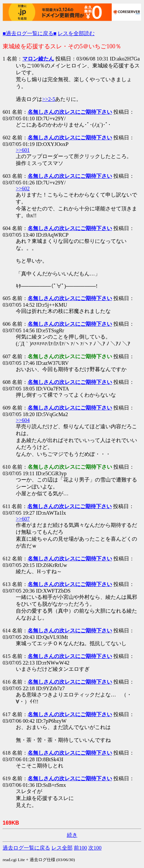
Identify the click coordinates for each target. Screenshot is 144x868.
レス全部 (62, 848)
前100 (80, 848)
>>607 (23, 519)
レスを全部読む (76, 33)
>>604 (23, 420)
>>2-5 (49, 99)
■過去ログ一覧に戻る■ (29, 33)
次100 (95, 848)
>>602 (23, 188)
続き (72, 835)
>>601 (23, 150)
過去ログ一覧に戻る (26, 848)
